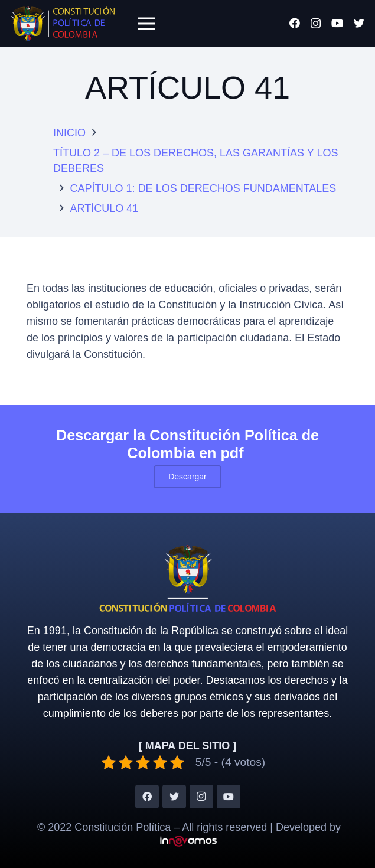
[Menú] (146, 24)
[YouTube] (337, 23)
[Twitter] (359, 23)
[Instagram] (316, 24)
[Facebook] (295, 23)
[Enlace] (63, 24)
